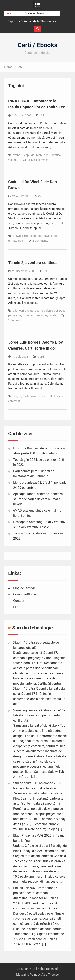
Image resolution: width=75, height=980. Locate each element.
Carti (41, 196)
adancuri (18, 311)
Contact (19, 601)
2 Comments (40, 241)
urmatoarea (16, 241)
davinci (48, 236)
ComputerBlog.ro (25, 594)
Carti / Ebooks (38, 45)
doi (33, 155)
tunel (44, 315)
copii (27, 155)
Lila (16, 607)
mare (39, 155)
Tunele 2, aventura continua (33, 263)
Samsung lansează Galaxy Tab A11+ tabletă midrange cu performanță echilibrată (39, 715)
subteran (28, 315)
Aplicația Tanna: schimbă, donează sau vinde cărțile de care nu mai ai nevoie (38, 499)
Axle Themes (50, 975)
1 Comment (15, 320)
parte (11, 315)
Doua (62, 311)
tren (37, 315)
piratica (56, 155)
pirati (47, 155)
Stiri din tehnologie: (33, 628)
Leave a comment (38, 160)
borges (17, 396)
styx (19, 315)
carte (25, 236)
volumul (13, 160)
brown (17, 236)
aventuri (18, 155)
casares (35, 396)
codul (33, 236)
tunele (52, 315)
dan (40, 236)
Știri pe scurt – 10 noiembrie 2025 (37, 783)
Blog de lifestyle (24, 588)
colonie (48, 311)
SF (43, 115)
